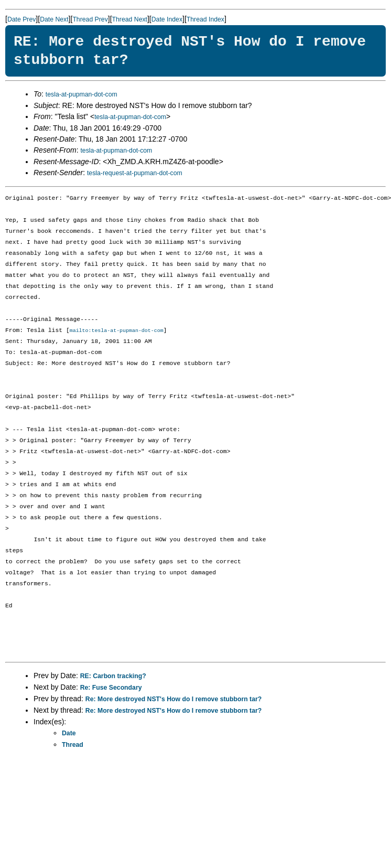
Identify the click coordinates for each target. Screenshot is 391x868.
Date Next (54, 19)
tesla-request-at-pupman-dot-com (135, 173)
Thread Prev (90, 19)
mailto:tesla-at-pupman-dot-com (117, 331)
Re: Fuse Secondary (111, 688)
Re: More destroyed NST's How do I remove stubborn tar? (173, 700)
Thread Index (205, 19)
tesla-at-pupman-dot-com (82, 94)
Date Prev (21, 19)
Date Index (167, 19)
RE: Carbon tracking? (113, 677)
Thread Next (130, 19)
